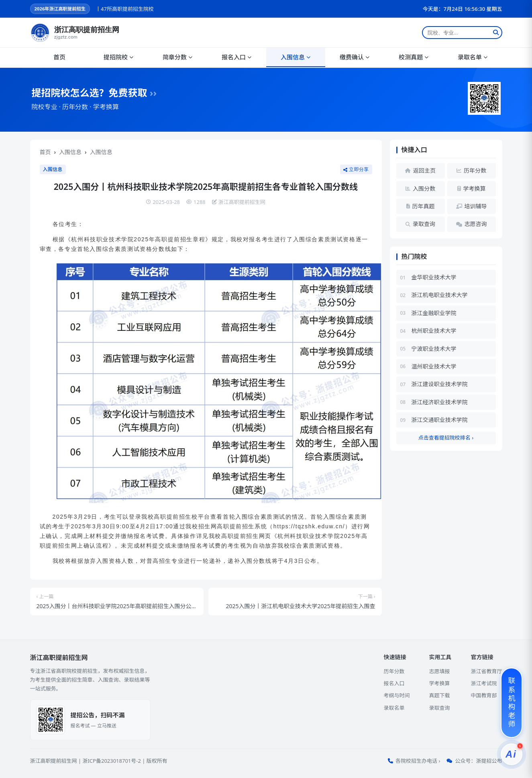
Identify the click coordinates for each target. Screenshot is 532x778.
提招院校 (118, 57)
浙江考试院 (484, 683)
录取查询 (439, 708)
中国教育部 (484, 695)
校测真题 (414, 57)
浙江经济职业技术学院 (440, 402)
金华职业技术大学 (434, 277)
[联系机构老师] (512, 703)
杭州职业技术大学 (434, 331)
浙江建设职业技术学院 (440, 384)
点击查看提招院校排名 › (446, 438)
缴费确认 (355, 57)
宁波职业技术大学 (434, 349)
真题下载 (439, 695)
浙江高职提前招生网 (54, 761)
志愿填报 (439, 671)
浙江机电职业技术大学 (440, 295)
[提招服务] (512, 754)
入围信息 (296, 57)
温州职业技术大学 (434, 366)
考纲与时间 (396, 695)
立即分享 (356, 169)
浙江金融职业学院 (434, 313)
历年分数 (394, 671)
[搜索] (496, 33)
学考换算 (439, 683)
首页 (59, 57)
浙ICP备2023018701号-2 (111, 761)
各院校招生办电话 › (418, 761)
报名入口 (236, 57)
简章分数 (177, 57)
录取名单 (473, 57)
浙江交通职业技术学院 (440, 420)
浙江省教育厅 (486, 671)
